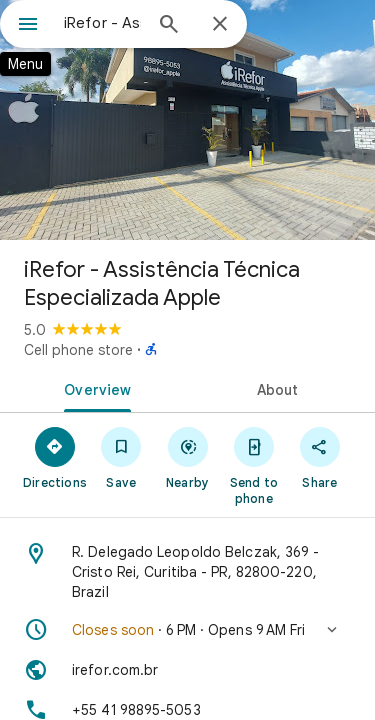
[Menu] (28, 26)
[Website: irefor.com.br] (187, 670)
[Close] (220, 25)
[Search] (169, 26)
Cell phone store (78, 350)
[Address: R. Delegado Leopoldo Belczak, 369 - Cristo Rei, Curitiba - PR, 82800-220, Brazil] (187, 572)
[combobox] (102, 23)
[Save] (121, 457)
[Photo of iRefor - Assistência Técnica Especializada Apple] (187, 120)
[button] (187, 630)
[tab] (94, 388)
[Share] (320, 457)
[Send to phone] (254, 465)
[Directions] (55, 457)
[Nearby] (187, 457)
